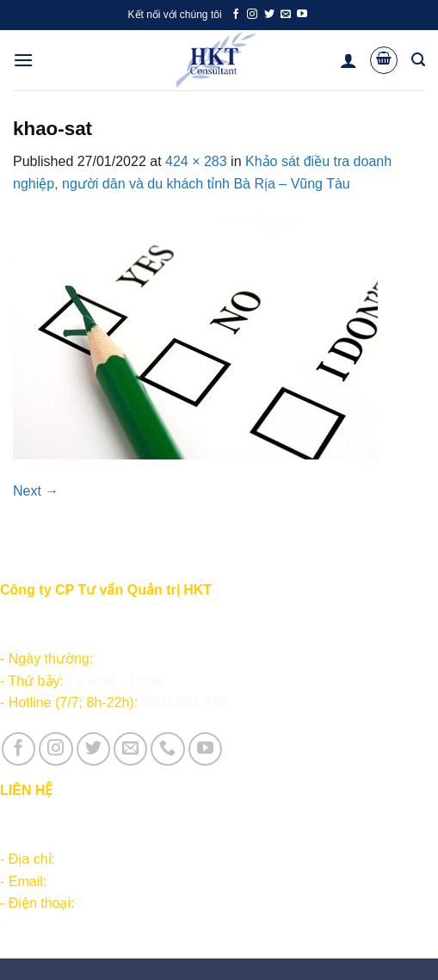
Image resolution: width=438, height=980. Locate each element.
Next (36, 491)
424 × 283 (196, 161)
